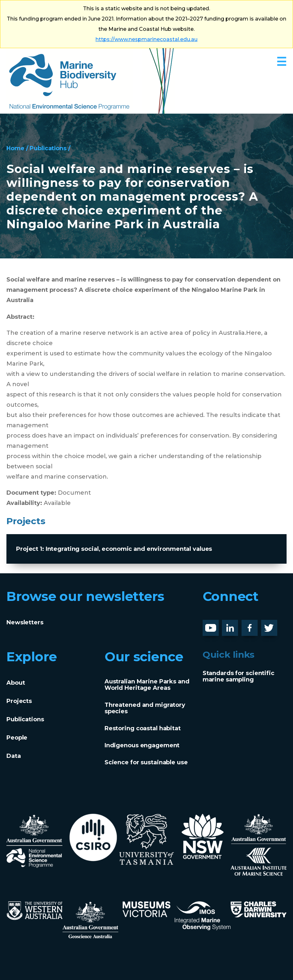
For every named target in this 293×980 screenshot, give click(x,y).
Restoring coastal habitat (143, 728)
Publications (49, 148)
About (16, 683)
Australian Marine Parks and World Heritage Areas (147, 685)
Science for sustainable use (146, 762)
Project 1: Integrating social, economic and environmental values (114, 549)
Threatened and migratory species (145, 708)
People (17, 738)
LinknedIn (237, 625)
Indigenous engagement (142, 745)
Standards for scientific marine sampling (238, 676)
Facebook (256, 625)
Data (14, 756)
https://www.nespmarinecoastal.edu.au (146, 39)
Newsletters (25, 622)
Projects (19, 701)
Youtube (216, 625)
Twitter (272, 625)
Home (16, 148)
